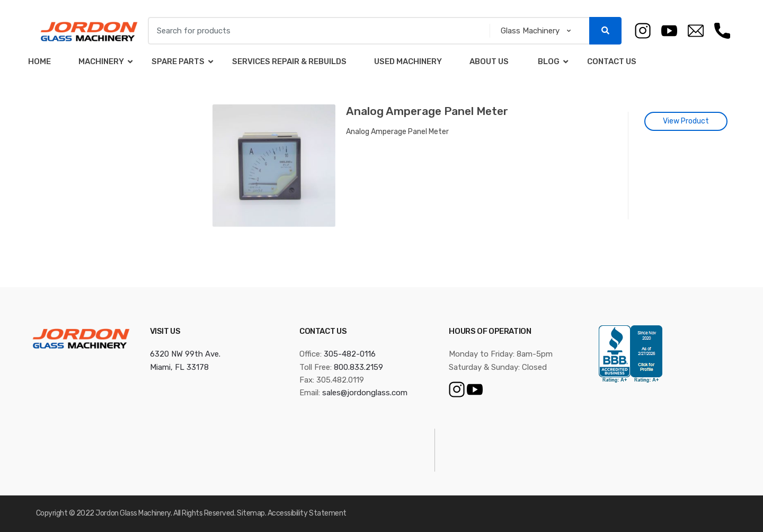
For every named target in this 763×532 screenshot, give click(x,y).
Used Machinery (408, 61)
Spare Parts (178, 61)
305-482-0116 (350, 354)
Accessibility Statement (307, 513)
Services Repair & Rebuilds (289, 61)
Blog (548, 61)
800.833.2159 (358, 367)
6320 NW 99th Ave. (185, 354)
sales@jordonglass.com (365, 393)
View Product (686, 121)
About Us (489, 61)
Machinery (101, 61)
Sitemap (251, 513)
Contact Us (612, 61)
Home (39, 61)
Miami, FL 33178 (179, 367)
